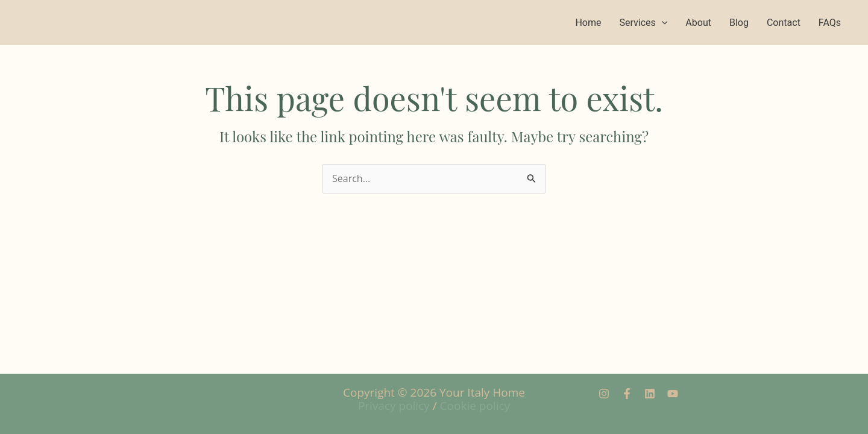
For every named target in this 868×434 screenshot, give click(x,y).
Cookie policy (475, 406)
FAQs (830, 23)
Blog (739, 23)
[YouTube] (673, 394)
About (698, 23)
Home (588, 23)
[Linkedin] (650, 394)
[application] (662, 23)
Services (643, 23)
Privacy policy (394, 406)
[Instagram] (604, 394)
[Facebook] (627, 394)
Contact (784, 23)
